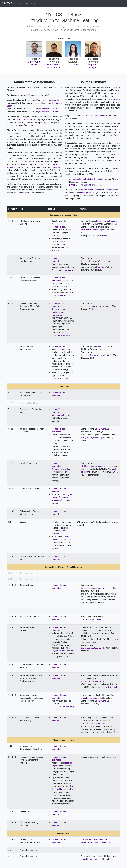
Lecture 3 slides (58, 278)
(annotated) (57, 261)
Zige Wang (73, 65)
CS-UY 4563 (8, 3)
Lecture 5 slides (58, 346)
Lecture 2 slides (58, 258)
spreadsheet (90, 642)
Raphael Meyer (93, 66)
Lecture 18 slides (59, 695)
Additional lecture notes (62, 415)
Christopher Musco (34, 63)
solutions (55, 548)
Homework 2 (102, 346)
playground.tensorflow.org (63, 651)
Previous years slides (61, 469)
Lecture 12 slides (59, 556)
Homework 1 (102, 267)
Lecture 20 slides (59, 746)
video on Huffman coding (62, 789)
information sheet (97, 116)
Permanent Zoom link (51, 100)
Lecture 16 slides (59, 665)
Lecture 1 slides (58, 227)
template (55, 167)
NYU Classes (31, 3)
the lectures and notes (90, 190)
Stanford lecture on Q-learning (94, 839)
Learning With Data (87, 193)
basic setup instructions (107, 221)
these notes (67, 435)
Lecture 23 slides (59, 823)
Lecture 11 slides (59, 511)
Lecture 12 (63, 349)
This (53, 233)
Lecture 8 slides (58, 429)
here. (26, 95)
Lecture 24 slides (59, 839)
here (114, 757)
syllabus (28, 193)
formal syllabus (113, 99)
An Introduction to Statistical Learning (86, 179)
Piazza (21, 3)
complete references (64, 241)
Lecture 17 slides (59, 675)
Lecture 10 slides (59, 489)
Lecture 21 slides (59, 757)
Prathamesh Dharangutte (54, 66)
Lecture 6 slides (58, 392)
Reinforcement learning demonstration (97, 842)
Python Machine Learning (80, 185)
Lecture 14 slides (59, 617)
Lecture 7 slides (58, 409)
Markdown (12, 167)
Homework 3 (102, 429)
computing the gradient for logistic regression (62, 497)
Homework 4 (102, 701)
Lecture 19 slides (59, 718)
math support (28, 167)
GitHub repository (24, 120)
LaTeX (56, 164)
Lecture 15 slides (59, 627)
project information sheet (92, 698)
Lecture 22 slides (59, 812)
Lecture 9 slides (58, 463)
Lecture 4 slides (58, 303)
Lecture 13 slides (59, 585)
